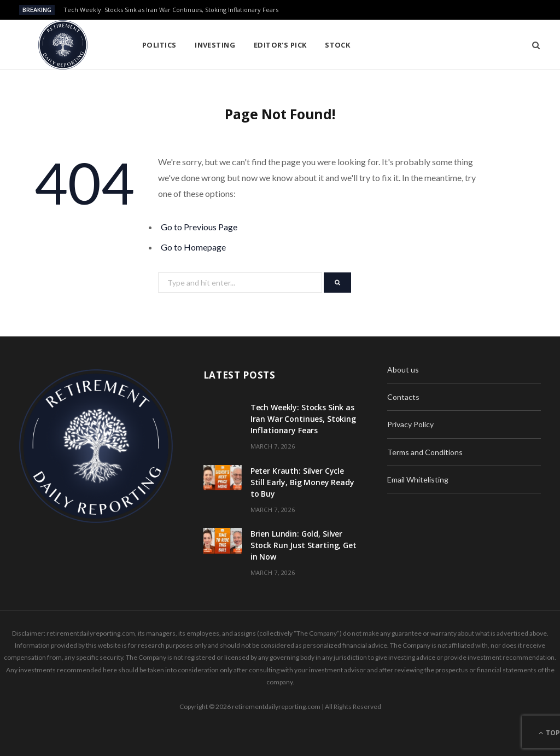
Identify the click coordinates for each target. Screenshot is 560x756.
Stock (337, 45)
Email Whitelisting (418, 479)
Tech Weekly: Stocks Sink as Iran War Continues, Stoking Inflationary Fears (171, 10)
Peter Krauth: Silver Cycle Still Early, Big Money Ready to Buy (302, 482)
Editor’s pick (280, 45)
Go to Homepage (193, 247)
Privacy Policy (410, 424)
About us (403, 370)
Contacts (403, 397)
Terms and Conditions (425, 452)
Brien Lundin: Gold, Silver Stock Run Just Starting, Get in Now (304, 545)
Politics (159, 45)
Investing (215, 45)
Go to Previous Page (199, 227)
